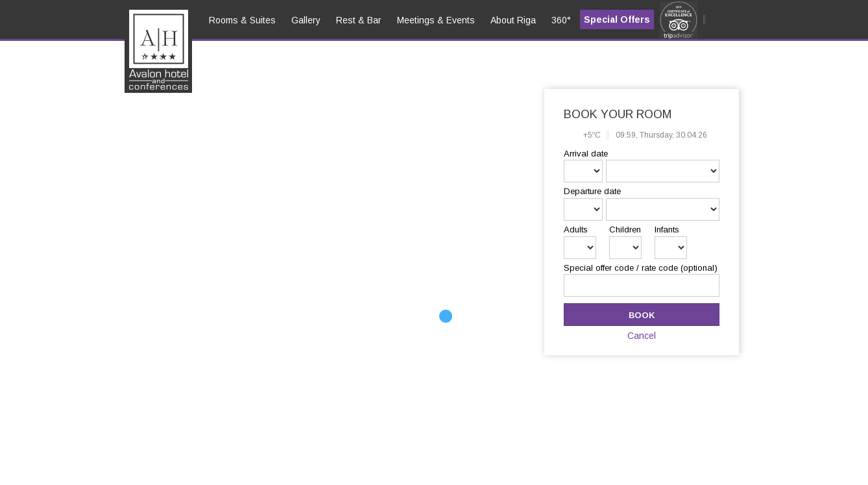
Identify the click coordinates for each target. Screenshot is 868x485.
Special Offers (617, 19)
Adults (576, 230)
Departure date (592, 191)
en (144, 59)
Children (625, 230)
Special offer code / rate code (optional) (641, 268)
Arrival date (586, 154)
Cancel (642, 336)
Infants (667, 230)
